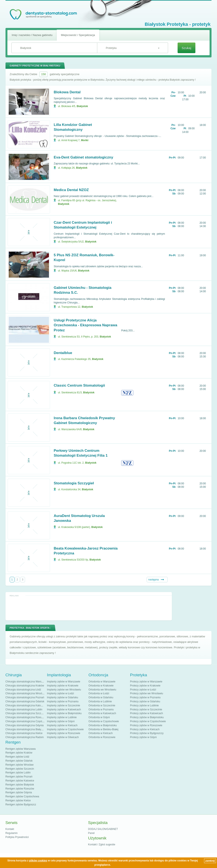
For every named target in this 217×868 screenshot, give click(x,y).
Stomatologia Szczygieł (74, 483)
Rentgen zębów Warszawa (21, 749)
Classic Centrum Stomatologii (79, 385)
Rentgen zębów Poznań (19, 777)
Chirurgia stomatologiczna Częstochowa (28, 721)
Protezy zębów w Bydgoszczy (147, 733)
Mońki (85, 140)
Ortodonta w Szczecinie (102, 705)
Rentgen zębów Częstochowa (22, 796)
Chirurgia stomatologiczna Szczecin (26, 713)
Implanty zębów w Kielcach (62, 725)
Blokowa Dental (67, 92)
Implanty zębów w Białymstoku (64, 713)
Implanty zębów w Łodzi (61, 693)
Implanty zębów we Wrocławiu (64, 690)
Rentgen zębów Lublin (18, 773)
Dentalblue (63, 353)
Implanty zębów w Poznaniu (63, 701)
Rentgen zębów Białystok (20, 785)
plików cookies (38, 861)
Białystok (82, 106)
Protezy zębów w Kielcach (145, 729)
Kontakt (10, 829)
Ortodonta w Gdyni (99, 717)
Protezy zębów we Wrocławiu (147, 693)
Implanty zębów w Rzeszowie (64, 733)
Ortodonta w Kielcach (101, 733)
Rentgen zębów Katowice (20, 781)
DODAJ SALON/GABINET (103, 829)
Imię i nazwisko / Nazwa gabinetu (32, 35)
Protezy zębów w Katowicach (147, 713)
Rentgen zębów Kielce (18, 800)
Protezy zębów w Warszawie (146, 682)
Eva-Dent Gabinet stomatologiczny (84, 157)
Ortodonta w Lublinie (100, 701)
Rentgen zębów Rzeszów (20, 789)
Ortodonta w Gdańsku (101, 697)
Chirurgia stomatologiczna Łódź (23, 690)
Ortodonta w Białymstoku (103, 725)
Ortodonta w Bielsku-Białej (104, 729)
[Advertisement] (89, 608)
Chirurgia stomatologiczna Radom (25, 737)
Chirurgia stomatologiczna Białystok (26, 729)
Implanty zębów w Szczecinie (64, 705)
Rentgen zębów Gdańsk (19, 761)
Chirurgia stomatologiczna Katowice (26, 705)
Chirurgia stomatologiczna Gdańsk (25, 701)
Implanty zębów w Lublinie (62, 717)
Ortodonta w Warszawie (102, 682)
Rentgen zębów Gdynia (19, 792)
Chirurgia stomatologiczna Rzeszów (26, 717)
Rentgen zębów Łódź (17, 757)
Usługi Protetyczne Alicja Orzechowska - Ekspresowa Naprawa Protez (86, 325)
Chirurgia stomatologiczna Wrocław (25, 693)
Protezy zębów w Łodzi (143, 690)
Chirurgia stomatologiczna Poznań (25, 697)
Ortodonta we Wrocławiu (102, 690)
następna (154, 580)
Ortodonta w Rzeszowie (102, 737)
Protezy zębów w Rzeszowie (146, 725)
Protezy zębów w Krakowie (145, 686)
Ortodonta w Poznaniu (101, 710)
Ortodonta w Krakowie (101, 686)
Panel (91, 833)
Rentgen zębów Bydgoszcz (21, 805)
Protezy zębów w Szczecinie (146, 710)
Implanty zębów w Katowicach (64, 710)
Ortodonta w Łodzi (99, 693)
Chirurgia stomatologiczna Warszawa (26, 682)
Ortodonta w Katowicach (102, 713)
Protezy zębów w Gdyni (143, 737)
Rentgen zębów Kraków (19, 753)
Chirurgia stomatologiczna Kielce (24, 733)
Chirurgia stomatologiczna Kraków (25, 686)
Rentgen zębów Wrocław (20, 765)
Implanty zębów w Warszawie (64, 682)
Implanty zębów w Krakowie (63, 686)
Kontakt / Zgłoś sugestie (102, 845)
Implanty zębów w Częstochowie (65, 729)
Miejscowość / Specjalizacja (78, 35)
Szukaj (186, 48)
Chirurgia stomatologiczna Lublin (24, 710)
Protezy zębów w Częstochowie (148, 721)
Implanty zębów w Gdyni (61, 721)
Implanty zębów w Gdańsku (63, 697)
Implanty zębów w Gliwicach (63, 737)
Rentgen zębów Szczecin (20, 769)
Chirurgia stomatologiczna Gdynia (25, 725)
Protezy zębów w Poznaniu (145, 697)
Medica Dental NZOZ (71, 190)
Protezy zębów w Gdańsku (145, 701)
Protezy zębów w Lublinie (144, 705)
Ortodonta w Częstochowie (104, 721)
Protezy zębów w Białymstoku (147, 717)
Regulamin (12, 833)
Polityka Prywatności (17, 837)
